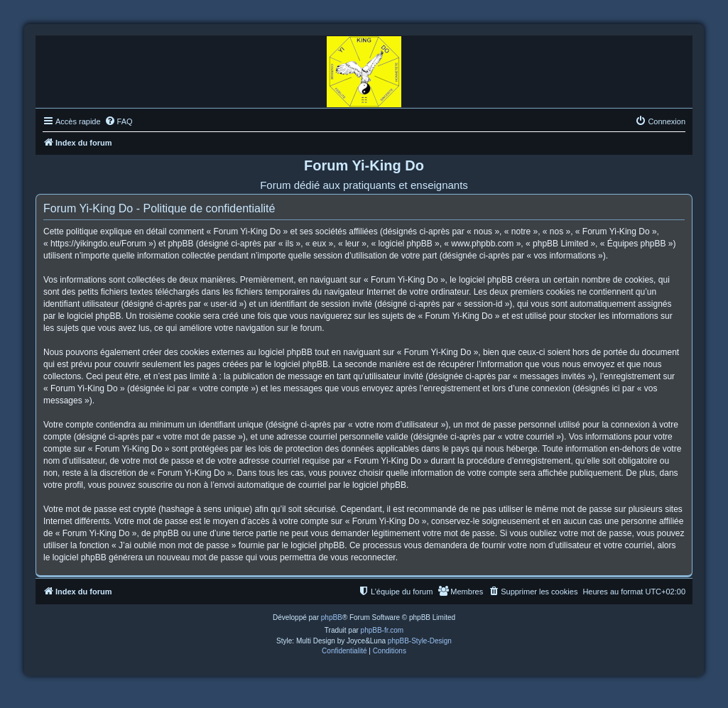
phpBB (332, 617)
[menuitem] (119, 121)
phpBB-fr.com (382, 630)
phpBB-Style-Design (420, 641)
